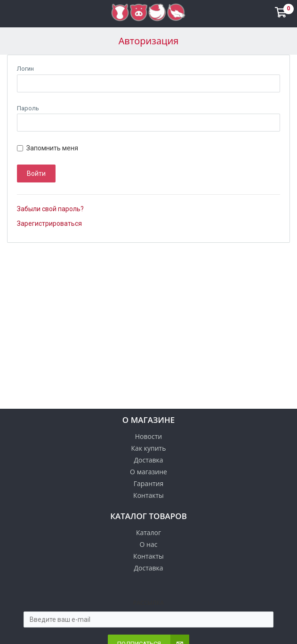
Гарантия (149, 483)
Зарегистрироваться (49, 223)
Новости (148, 436)
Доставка (148, 460)
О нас (149, 544)
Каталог (148, 533)
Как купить (149, 448)
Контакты (148, 495)
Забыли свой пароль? (50, 209)
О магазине (148, 472)
